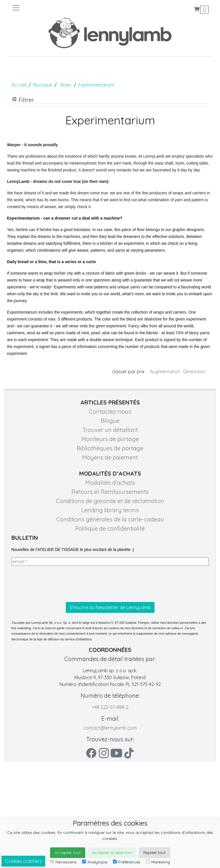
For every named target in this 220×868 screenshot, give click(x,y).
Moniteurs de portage (110, 439)
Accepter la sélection (112, 853)
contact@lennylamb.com (110, 728)
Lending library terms (110, 510)
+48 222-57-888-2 (110, 707)
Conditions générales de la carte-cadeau (110, 519)
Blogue (110, 421)
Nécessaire (63, 862)
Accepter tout (68, 853)
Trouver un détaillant (110, 430)
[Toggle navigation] (61, 8)
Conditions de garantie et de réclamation (110, 501)
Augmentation (165, 372)
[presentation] (55, 584)
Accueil (19, 85)
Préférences (127, 862)
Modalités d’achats (110, 483)
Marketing (158, 862)
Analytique (95, 862)
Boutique (43, 85)
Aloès (66, 85)
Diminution (194, 372)
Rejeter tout (154, 853)
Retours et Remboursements (110, 492)
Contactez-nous (110, 411)
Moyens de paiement (110, 457)
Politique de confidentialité (110, 528)
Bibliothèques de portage (110, 448)
